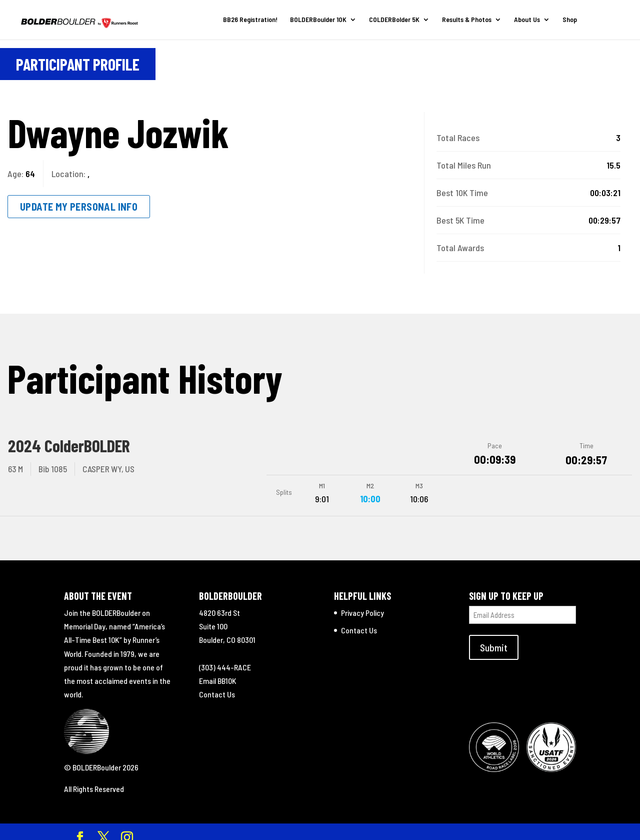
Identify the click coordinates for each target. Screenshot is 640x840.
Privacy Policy (362, 604)
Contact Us (217, 686)
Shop (567, 20)
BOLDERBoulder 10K (315, 20)
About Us (524, 20)
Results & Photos (464, 20)
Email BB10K (218, 672)
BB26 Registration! (247, 20)
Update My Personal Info (79, 207)
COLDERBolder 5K (391, 20)
